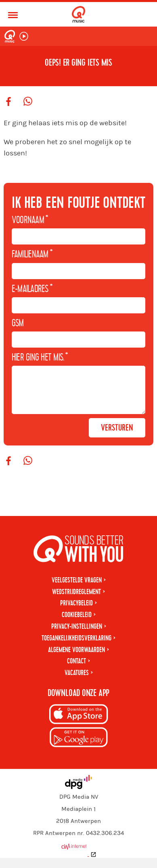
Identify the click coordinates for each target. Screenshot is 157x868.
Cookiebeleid (77, 625)
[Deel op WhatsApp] (28, 102)
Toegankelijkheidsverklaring (76, 648)
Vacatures (77, 683)
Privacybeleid (76, 613)
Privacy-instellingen (77, 637)
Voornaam (30, 220)
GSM (18, 323)
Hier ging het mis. (40, 358)
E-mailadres (32, 289)
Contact (76, 671)
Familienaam (32, 255)
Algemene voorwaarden (76, 660)
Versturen (117, 438)
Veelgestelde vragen (77, 590)
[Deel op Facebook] (8, 102)
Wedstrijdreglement (76, 602)
